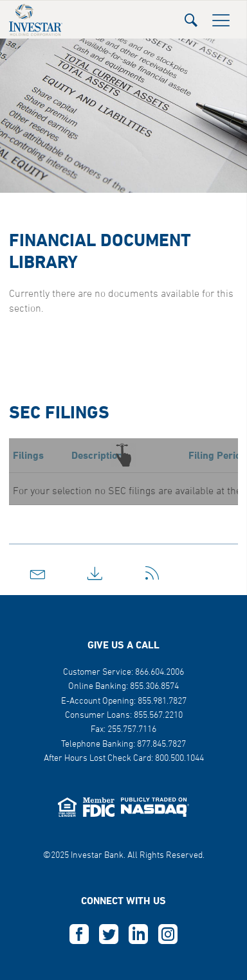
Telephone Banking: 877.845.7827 (123, 744)
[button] (191, 16)
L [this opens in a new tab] (138, 934)
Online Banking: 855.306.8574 (123, 687)
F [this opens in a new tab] (79, 934)
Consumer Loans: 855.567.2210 (124, 716)
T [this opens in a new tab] (109, 934)
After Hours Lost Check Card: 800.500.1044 (124, 759)
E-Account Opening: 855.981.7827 (124, 701)
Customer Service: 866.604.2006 (123, 673)
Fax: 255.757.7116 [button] (123, 730)
